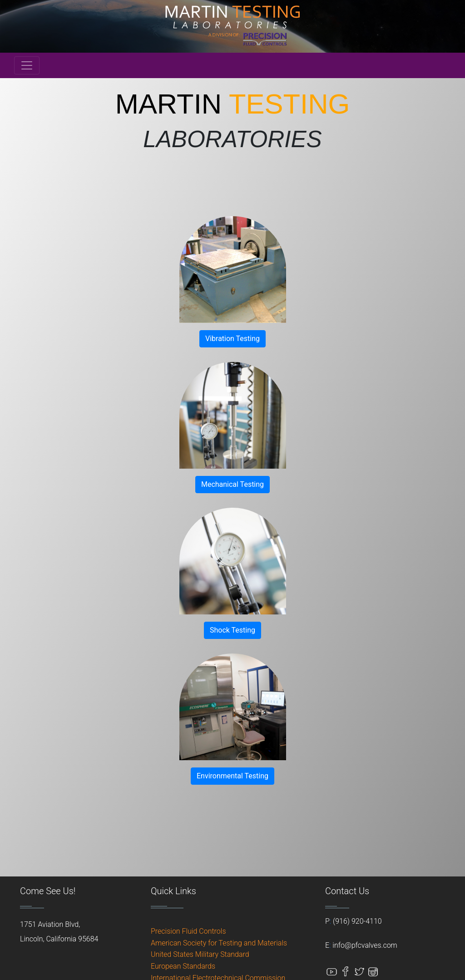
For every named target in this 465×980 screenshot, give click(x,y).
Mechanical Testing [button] (232, 484)
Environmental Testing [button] (232, 776)
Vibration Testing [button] (232, 339)
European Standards (183, 966)
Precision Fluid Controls (188, 931)
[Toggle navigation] (27, 65)
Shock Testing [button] (232, 630)
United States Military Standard (200, 954)
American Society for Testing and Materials (219, 943)
